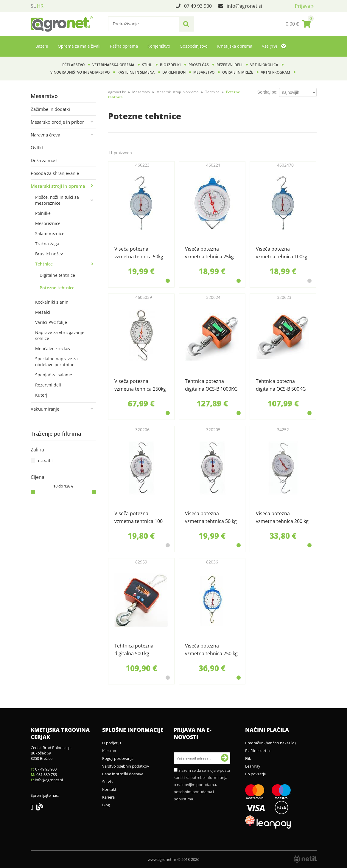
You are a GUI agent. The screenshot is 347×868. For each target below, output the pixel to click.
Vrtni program (276, 72)
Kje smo (109, 751)
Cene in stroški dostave (123, 774)
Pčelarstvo (73, 65)
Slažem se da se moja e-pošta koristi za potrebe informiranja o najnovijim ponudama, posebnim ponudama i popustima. (202, 785)
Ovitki (37, 147)
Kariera (108, 797)
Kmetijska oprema (235, 46)
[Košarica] (298, 24)
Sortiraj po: (267, 92)
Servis (107, 782)
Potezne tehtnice (57, 288)
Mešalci (43, 312)
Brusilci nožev (49, 254)
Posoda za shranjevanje (55, 173)
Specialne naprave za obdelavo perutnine (56, 362)
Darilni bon (174, 72)
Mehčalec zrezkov (53, 348)
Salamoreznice (50, 233)
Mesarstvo (204, 72)
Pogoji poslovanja (118, 758)
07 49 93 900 (198, 6)
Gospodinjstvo (194, 46)
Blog (106, 805)
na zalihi (45, 460)
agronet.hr (117, 92)
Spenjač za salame (54, 375)
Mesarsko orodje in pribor (57, 122)
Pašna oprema (124, 46)
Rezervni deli (229, 65)
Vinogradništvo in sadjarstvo (80, 72)
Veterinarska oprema (113, 65)
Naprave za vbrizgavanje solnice (60, 335)
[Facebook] (34, 808)
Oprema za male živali (79, 46)
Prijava (304, 6)
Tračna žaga (47, 244)
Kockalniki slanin (52, 302)
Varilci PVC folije (51, 322)
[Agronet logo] (62, 24)
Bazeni (42, 46)
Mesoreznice (48, 223)
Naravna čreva (45, 135)
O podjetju (112, 743)
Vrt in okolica (264, 65)
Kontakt (109, 789)
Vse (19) (274, 46)
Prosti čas (199, 65)
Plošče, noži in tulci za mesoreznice (57, 200)
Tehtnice (44, 264)
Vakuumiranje (45, 409)
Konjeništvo (159, 46)
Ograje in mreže (238, 72)
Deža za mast (44, 160)
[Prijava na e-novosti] (225, 758)
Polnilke (43, 213)
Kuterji (42, 395)
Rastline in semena (136, 72)
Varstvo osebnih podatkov (126, 766)
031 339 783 (47, 774)
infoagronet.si (244, 6)
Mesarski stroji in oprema (58, 186)
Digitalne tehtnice (57, 275)
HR (40, 6)
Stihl (147, 65)
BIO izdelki (170, 65)
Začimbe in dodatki (50, 109)
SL (33, 6)
